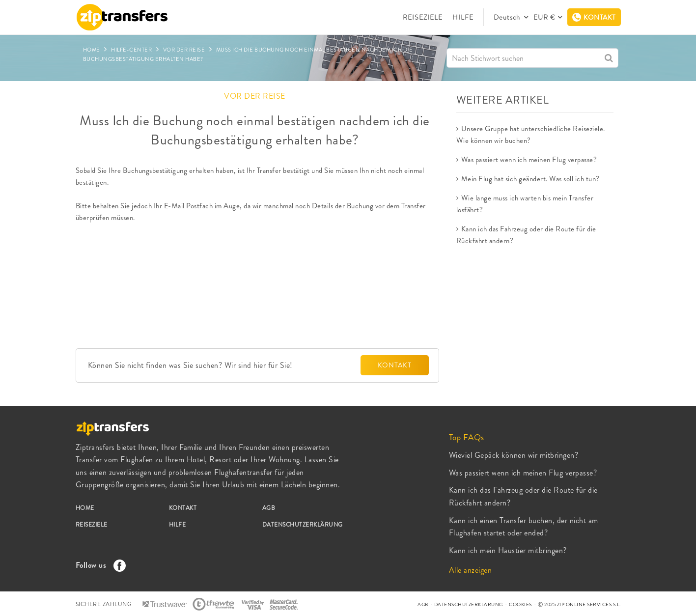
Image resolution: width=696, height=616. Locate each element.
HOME (85, 508)
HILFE (463, 17)
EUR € (544, 17)
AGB (269, 508)
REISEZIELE (423, 17)
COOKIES (520, 604)
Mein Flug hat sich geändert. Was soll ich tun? (530, 179)
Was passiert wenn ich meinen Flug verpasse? (529, 160)
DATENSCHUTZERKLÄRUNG (303, 525)
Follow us (98, 565)
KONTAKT (395, 365)
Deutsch (508, 17)
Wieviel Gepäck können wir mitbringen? (514, 455)
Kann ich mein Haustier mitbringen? (508, 550)
